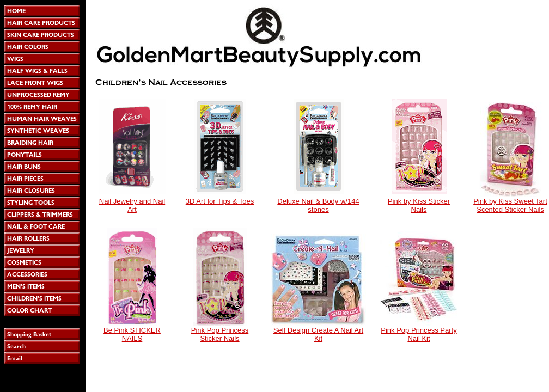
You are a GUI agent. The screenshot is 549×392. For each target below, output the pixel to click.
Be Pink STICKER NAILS (132, 334)
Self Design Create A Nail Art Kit (318, 334)
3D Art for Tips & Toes (220, 201)
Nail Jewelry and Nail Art (132, 205)
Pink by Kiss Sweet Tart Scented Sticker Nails (510, 205)
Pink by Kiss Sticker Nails (419, 205)
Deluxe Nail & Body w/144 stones (318, 205)
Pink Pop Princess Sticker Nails (220, 334)
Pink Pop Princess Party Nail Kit (419, 334)
